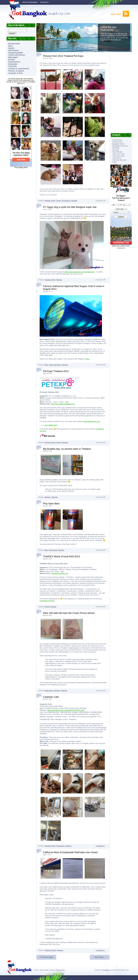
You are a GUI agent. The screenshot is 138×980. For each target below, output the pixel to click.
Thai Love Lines (119, 154)
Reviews (74, 201)
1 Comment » (100, 846)
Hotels (11, 48)
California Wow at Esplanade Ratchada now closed (70, 852)
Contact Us (44, 2)
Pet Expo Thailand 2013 (56, 371)
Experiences (14, 62)
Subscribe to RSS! (120, 14)
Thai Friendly (117, 152)
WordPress (107, 970)
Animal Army (117, 140)
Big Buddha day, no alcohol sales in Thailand (67, 449)
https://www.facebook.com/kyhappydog (79, 272)
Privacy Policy (60, 970)
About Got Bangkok (30, 2)
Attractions (14, 50)
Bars (10, 46)
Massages (13, 57)
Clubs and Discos (17, 55)
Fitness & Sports (16, 71)
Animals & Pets (16, 73)
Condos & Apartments (19, 69)
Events (12, 59)
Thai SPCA (117, 158)
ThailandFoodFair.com (59, 573)
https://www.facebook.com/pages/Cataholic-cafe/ (66, 710)
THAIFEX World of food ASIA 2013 (61, 557)
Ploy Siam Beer (51, 504)
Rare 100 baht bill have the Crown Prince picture (69, 613)
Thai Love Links (118, 156)
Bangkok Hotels (118, 144)
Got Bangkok (27, 14)
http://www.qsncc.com (92, 421)
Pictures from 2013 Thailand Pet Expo (63, 56)
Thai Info (12, 66)
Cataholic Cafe (51, 697)
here (88, 359)
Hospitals (13, 64)
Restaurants (14, 44)
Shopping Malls (16, 53)
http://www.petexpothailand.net (63, 404)
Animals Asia (117, 142)
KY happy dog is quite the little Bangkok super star (70, 207)
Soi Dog (115, 150)
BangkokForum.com (120, 146)
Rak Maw (116, 148)
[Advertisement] (121, 93)
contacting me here (47, 601)
